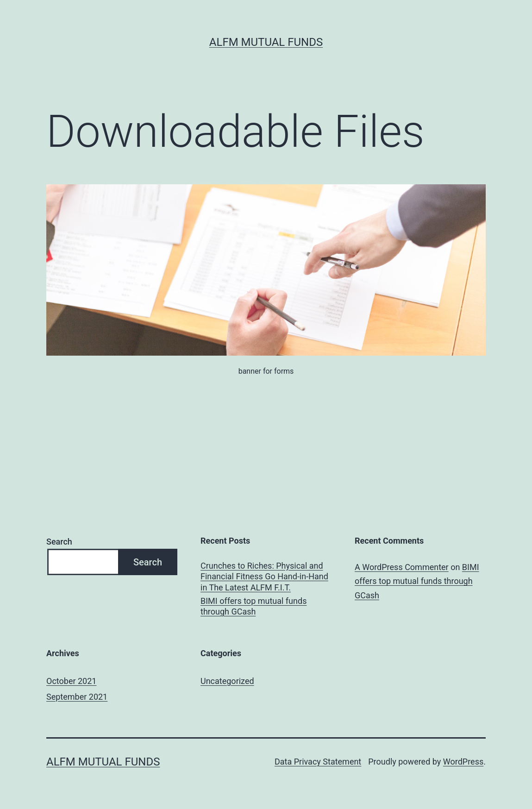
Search (59, 542)
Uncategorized (227, 681)
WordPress (463, 762)
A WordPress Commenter (402, 567)
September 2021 (77, 697)
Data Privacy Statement (318, 762)
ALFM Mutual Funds (266, 42)
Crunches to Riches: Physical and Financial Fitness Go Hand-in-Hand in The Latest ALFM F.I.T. (264, 577)
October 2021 (71, 681)
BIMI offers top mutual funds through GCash (253, 606)
